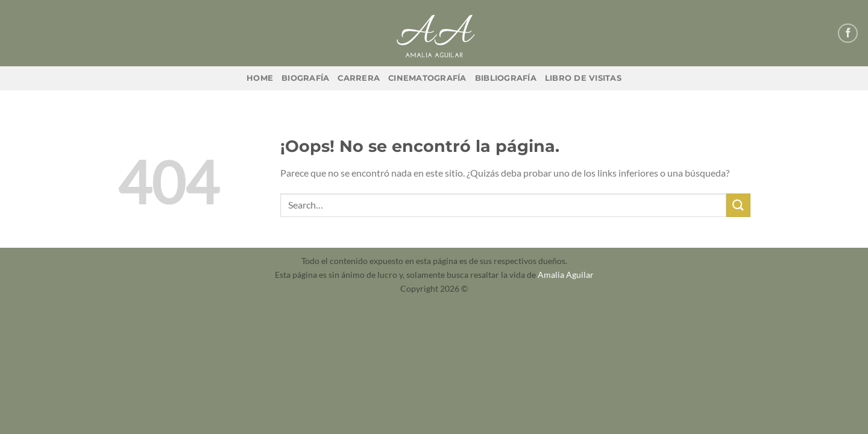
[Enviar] (738, 205)
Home (260, 78)
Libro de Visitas (583, 78)
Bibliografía (506, 78)
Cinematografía (427, 78)
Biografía (305, 78)
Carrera (359, 78)
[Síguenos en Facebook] (848, 33)
